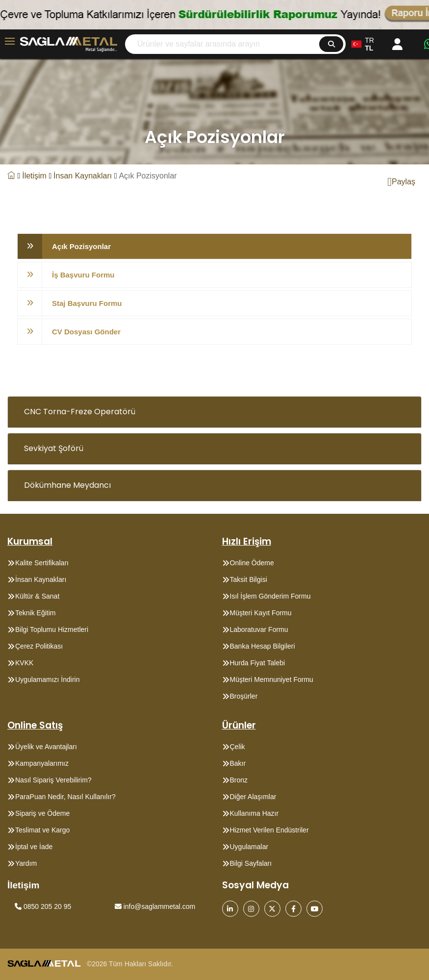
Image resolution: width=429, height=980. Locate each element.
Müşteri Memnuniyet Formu (272, 679)
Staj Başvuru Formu (87, 303)
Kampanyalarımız (42, 763)
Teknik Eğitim (35, 613)
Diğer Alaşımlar (253, 797)
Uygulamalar (249, 847)
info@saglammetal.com (155, 906)
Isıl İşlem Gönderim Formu (270, 596)
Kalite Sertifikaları (42, 563)
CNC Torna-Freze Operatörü (80, 412)
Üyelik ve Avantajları (46, 747)
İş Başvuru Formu (83, 275)
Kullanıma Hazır (254, 813)
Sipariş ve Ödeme (42, 813)
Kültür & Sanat (37, 596)
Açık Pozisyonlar (81, 246)
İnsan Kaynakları (83, 176)
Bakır (238, 763)
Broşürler (244, 696)
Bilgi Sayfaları (251, 863)
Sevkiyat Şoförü (54, 448)
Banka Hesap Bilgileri (263, 646)
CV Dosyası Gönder (86, 332)
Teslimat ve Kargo (42, 830)
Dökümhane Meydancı (67, 485)
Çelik (238, 747)
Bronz (239, 780)
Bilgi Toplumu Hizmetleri (52, 629)
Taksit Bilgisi (249, 579)
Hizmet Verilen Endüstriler (269, 830)
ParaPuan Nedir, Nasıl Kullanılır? (65, 797)
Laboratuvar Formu (259, 629)
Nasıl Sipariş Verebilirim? (53, 780)
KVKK (24, 663)
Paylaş (401, 182)
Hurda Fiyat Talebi (258, 663)
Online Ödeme (252, 563)
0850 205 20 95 (43, 906)
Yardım (26, 863)
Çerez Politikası (39, 646)
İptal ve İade (34, 847)
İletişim (34, 176)
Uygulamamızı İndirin (48, 679)
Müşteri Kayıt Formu (261, 613)
